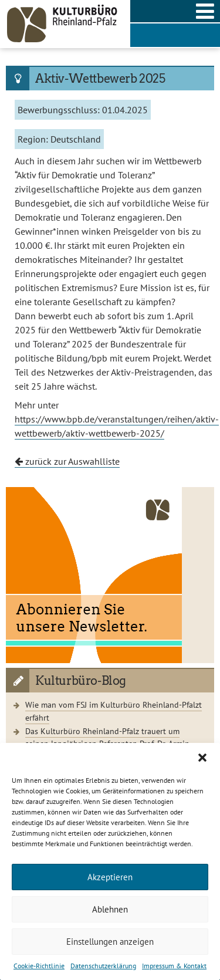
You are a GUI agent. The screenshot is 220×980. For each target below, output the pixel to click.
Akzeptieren (110, 877)
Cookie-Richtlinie (39, 966)
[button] (202, 758)
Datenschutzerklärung (103, 966)
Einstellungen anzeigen (110, 942)
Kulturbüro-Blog (81, 681)
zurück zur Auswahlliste (67, 461)
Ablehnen (110, 909)
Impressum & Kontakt (174, 966)
